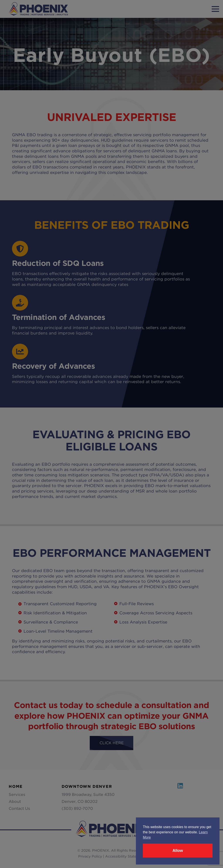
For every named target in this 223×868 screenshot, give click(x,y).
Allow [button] (178, 851)
